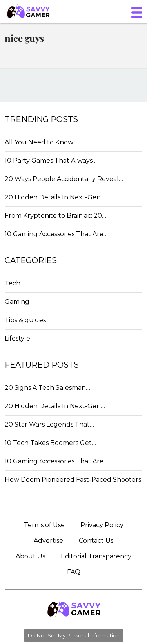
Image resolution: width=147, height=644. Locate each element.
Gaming (17, 302)
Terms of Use (44, 525)
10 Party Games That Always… (51, 161)
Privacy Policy (102, 525)
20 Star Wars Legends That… (49, 424)
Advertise (48, 541)
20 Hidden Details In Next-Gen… (55, 197)
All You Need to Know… (41, 142)
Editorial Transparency (96, 556)
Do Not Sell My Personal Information (74, 635)
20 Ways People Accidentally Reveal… (64, 179)
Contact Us (96, 541)
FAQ (74, 572)
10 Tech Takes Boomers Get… (50, 443)
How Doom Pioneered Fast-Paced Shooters (73, 480)
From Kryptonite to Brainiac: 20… (55, 216)
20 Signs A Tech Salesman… (47, 388)
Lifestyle (17, 338)
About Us (30, 556)
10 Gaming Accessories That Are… (56, 234)
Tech (13, 283)
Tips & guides (25, 320)
